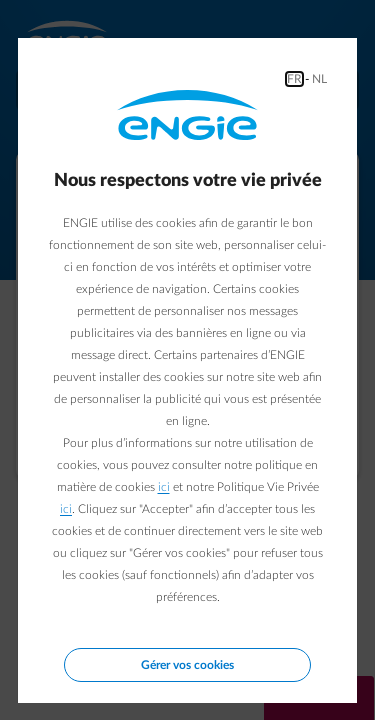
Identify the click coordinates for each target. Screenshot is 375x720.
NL (319, 79)
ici (164, 487)
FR (294, 79)
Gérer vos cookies (187, 665)
